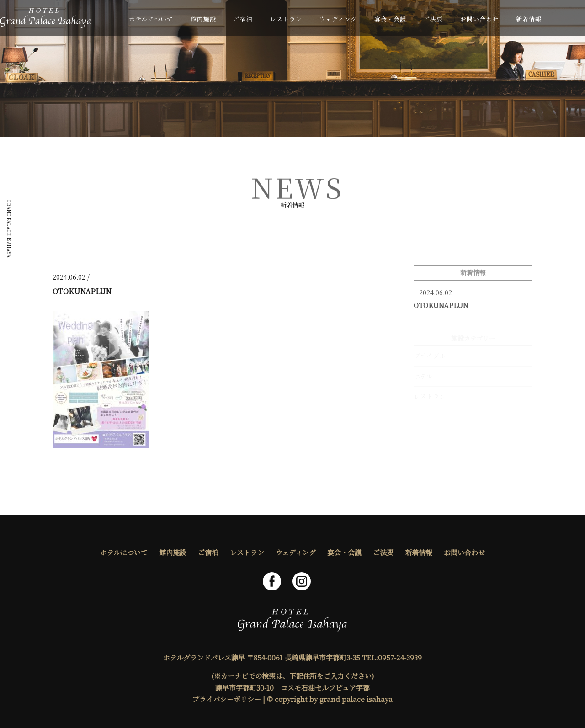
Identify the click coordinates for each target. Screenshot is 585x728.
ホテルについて (151, 19)
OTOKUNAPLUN (441, 305)
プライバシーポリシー (227, 699)
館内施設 (203, 19)
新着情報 (529, 19)
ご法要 (433, 19)
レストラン (286, 19)
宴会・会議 (390, 19)
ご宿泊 (243, 19)
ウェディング (338, 19)
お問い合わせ (479, 19)
